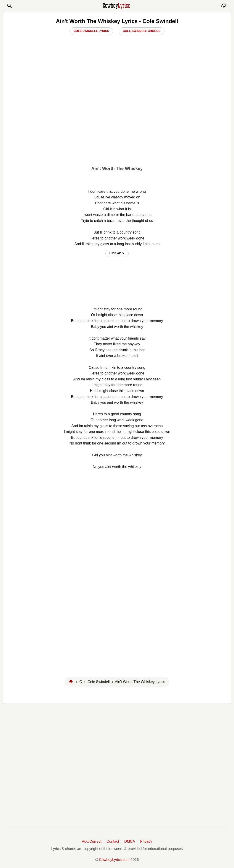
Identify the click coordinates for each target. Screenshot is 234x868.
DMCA (130, 841)
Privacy (146, 841)
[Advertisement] (117, 128)
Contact (113, 841)
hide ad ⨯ (117, 253)
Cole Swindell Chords (142, 31)
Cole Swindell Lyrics (91, 31)
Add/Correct (92, 841)
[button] (9, 6)
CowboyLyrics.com (114, 860)
